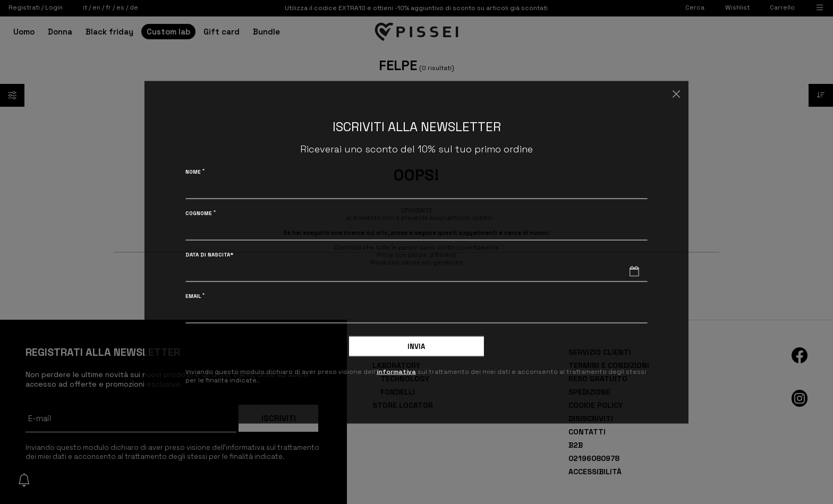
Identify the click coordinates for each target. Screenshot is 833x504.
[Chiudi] (676, 94)
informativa (396, 372)
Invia (416, 346)
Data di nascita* (209, 254)
